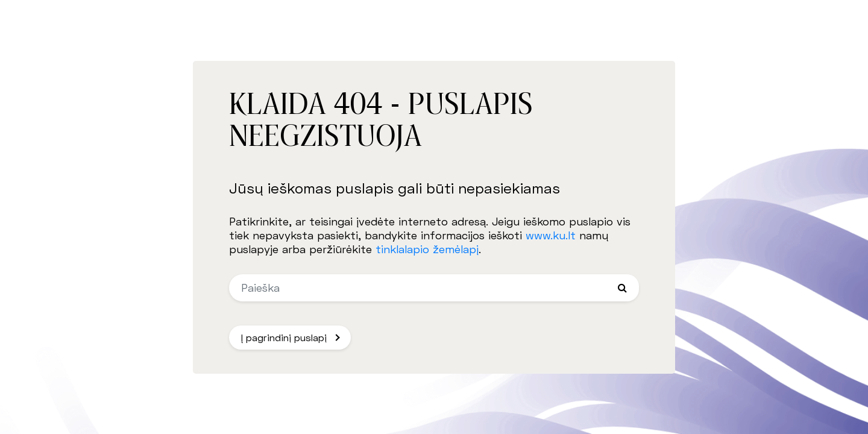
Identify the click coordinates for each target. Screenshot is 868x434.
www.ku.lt (551, 235)
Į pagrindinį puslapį (284, 337)
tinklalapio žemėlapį (427, 249)
